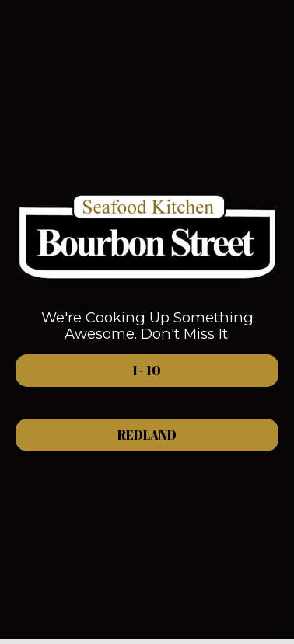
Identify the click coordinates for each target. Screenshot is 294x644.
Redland (96, 435)
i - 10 (88, 371)
